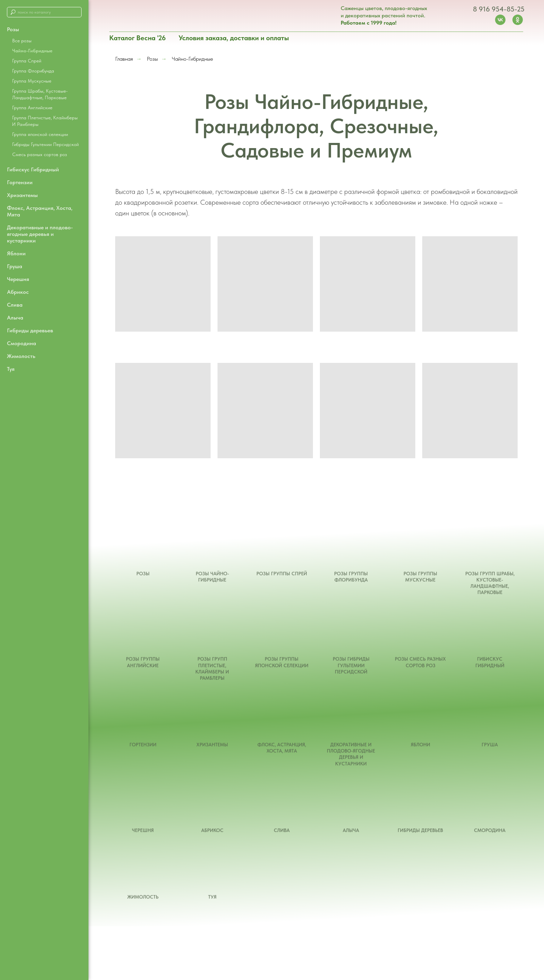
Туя (11, 369)
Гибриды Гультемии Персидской (45, 144)
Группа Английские (32, 108)
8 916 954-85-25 (499, 9)
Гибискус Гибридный (33, 169)
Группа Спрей (27, 61)
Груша (15, 266)
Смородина (22, 343)
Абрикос (18, 292)
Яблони (16, 253)
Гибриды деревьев (30, 330)
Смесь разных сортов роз (40, 154)
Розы (152, 59)
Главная (124, 59)
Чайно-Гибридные (32, 51)
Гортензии (20, 182)
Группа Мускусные (32, 81)
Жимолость (21, 356)
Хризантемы (22, 195)
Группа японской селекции (40, 134)
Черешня (18, 279)
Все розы (22, 41)
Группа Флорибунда (33, 71)
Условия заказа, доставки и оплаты (234, 38)
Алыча (15, 318)
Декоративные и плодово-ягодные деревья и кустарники (40, 234)
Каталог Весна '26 (138, 38)
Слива (15, 305)
